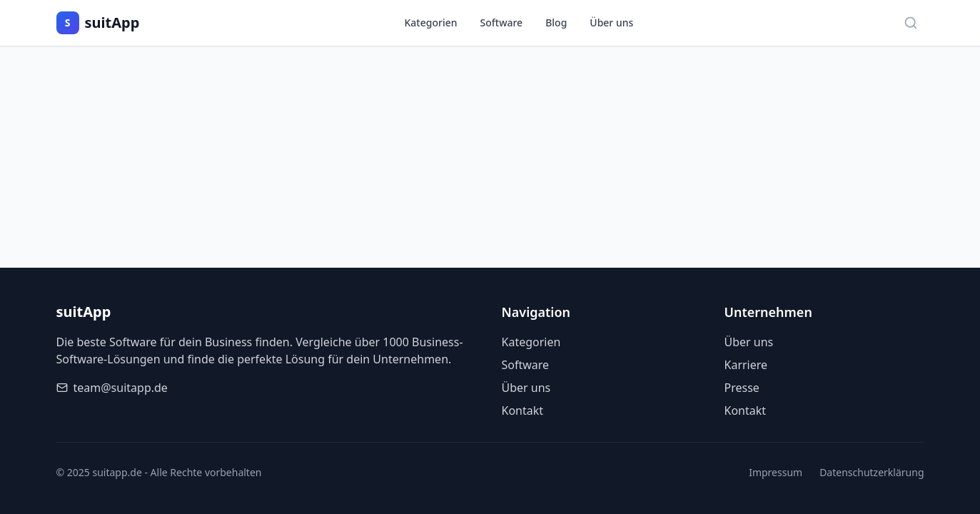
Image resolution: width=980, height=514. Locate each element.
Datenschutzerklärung (872, 472)
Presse (742, 388)
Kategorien (431, 22)
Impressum (776, 472)
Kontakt (523, 410)
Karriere (746, 365)
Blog (556, 22)
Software (502, 22)
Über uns (611, 22)
